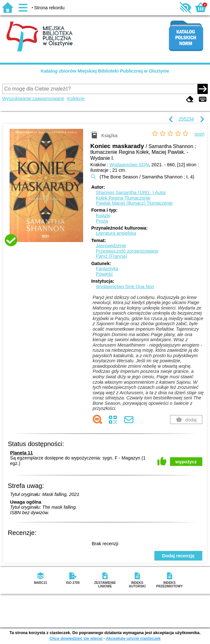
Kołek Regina (123, 198)
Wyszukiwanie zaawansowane (33, 98)
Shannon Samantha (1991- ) (131, 192)
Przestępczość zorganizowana (127, 251)
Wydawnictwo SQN (129, 165)
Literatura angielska (116, 233)
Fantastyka (107, 269)
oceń (200, 134)
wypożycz (186, 462)
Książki (103, 216)
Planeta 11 (22, 453)
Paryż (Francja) (112, 256)
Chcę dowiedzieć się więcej (76, 638)
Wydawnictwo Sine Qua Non (125, 287)
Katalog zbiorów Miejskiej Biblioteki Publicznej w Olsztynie (105, 71)
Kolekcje (76, 98)
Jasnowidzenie (111, 246)
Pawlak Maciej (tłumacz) (134, 203)
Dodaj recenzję (178, 556)
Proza (102, 221)
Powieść (105, 274)
